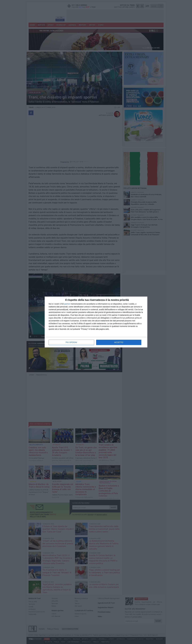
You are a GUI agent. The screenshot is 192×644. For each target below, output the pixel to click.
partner (67, 304)
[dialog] (96, 322)
